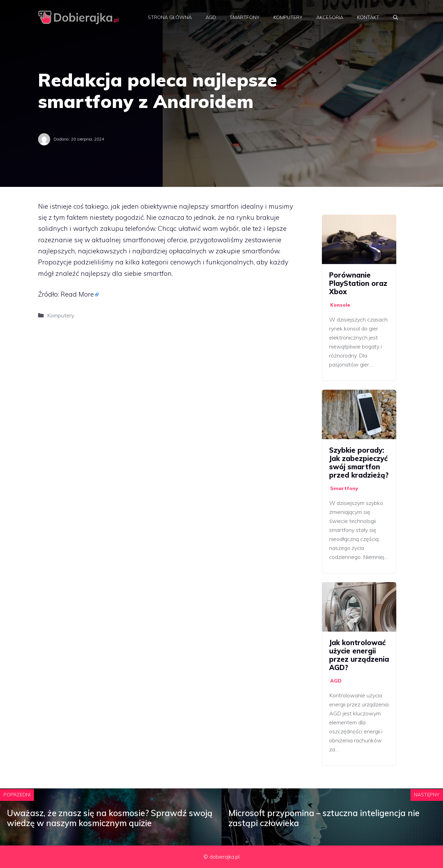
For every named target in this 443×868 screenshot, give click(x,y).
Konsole (340, 305)
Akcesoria (330, 17)
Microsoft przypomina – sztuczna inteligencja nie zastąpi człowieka (324, 818)
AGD (211, 17)
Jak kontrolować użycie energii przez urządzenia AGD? (359, 655)
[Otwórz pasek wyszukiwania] (396, 17)
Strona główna (170, 17)
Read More (77, 294)
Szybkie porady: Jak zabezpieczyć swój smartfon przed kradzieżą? (359, 463)
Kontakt (368, 17)
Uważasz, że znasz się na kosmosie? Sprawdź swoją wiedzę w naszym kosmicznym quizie (110, 818)
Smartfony (245, 17)
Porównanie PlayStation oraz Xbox (358, 283)
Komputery (288, 17)
